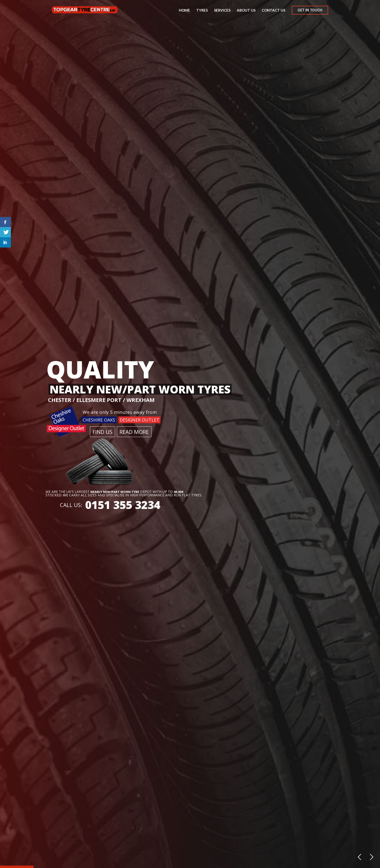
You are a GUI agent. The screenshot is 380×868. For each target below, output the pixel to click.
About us (246, 10)
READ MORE (134, 432)
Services (222, 10)
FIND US (103, 432)
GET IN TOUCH (310, 10)
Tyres (202, 10)
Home (184, 10)
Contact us (273, 10)
